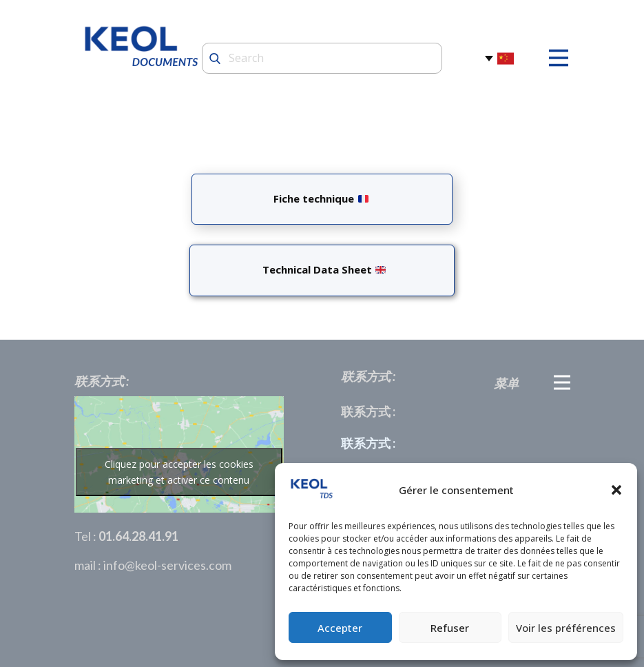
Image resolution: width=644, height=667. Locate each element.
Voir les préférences (566, 628)
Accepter (340, 628)
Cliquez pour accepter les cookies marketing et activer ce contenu (179, 472)
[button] (616, 490)
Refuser (450, 628)
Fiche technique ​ (321, 198)
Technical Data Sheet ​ (321, 269)
